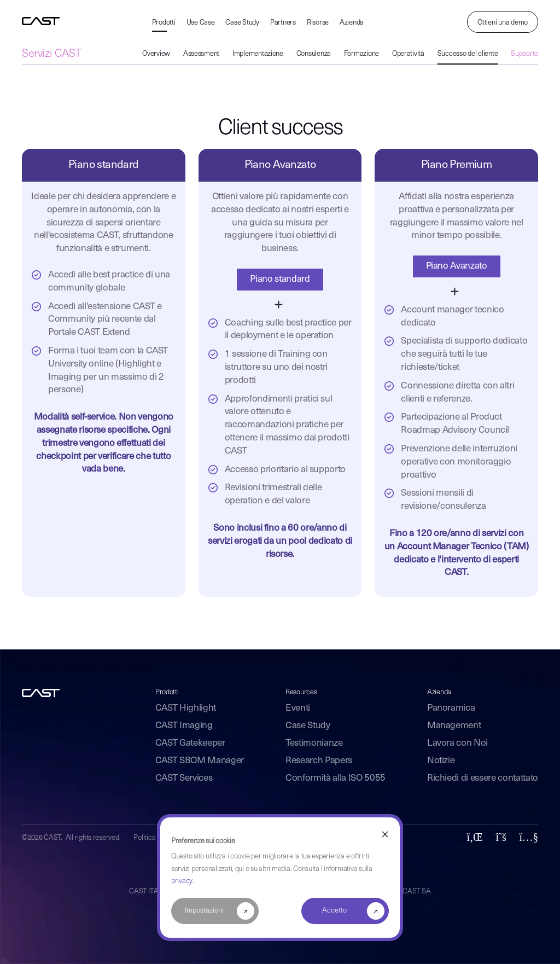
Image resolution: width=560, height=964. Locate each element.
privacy (182, 881)
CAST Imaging (184, 726)
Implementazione (258, 54)
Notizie (441, 761)
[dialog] (280, 878)
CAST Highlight (186, 708)
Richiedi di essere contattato (483, 778)
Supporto (524, 54)
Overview (156, 54)
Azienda (352, 23)
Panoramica (451, 708)
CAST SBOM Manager (200, 761)
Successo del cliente (468, 54)
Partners (283, 23)
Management (454, 726)
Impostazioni (204, 911)
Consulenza (314, 54)
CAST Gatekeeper (190, 743)
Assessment (201, 54)
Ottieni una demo (503, 23)
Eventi (298, 708)
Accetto (334, 911)
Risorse (318, 23)
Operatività (408, 54)
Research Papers (319, 761)
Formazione (361, 54)
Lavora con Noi (457, 743)
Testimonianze (314, 743)
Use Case (201, 23)
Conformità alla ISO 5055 (336, 778)
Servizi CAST (51, 54)
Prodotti (164, 23)
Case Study (242, 23)
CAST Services (184, 778)
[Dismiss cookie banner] (385, 835)
